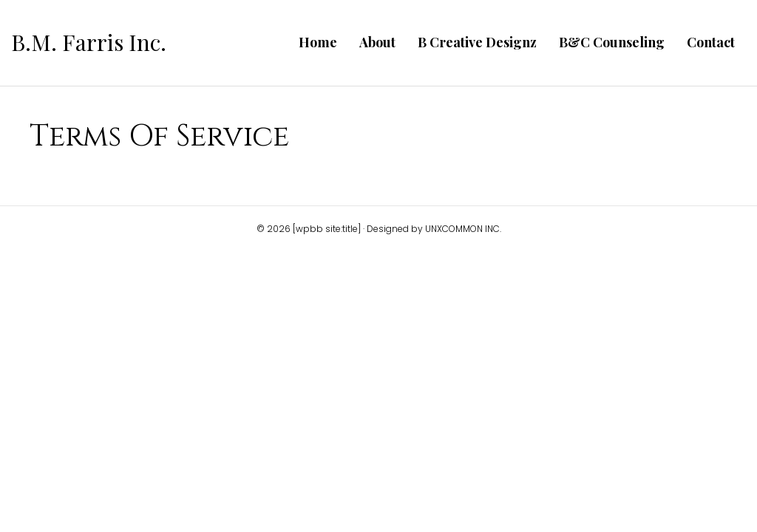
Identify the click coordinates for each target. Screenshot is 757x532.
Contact (711, 42)
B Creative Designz (477, 42)
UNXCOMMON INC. (463, 229)
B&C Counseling (612, 42)
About (377, 42)
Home (318, 42)
